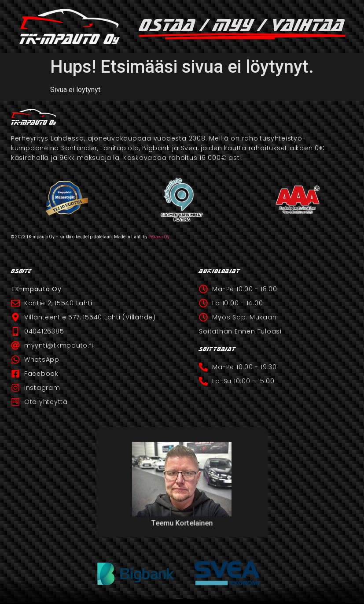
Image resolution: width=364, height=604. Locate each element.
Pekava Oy (159, 237)
